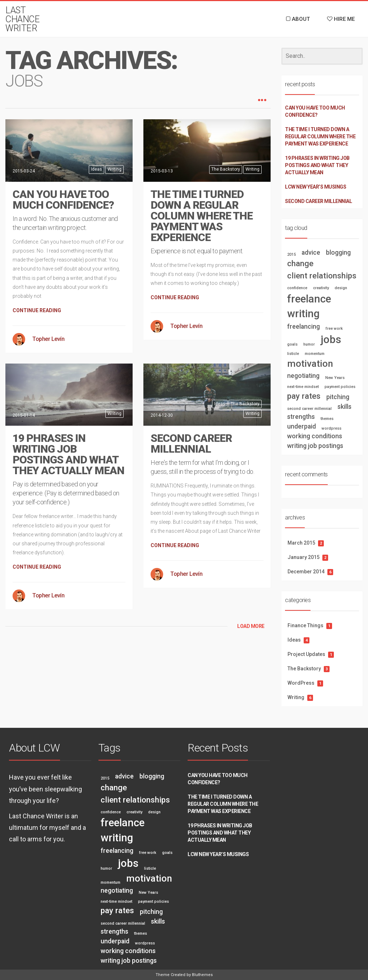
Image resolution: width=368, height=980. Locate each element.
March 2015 (301, 543)
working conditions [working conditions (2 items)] (315, 436)
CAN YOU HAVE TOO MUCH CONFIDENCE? (63, 200)
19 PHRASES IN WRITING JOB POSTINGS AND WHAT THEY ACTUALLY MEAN (68, 454)
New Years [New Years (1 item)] (335, 378)
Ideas (96, 169)
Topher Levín (48, 339)
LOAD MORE (251, 626)
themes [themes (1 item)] (327, 419)
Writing (114, 169)
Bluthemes (202, 975)
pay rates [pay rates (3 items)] (304, 396)
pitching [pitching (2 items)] (338, 397)
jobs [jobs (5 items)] (331, 339)
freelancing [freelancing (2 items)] (303, 327)
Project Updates (306, 654)
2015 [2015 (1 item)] (291, 255)
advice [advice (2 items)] (311, 253)
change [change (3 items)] (300, 263)
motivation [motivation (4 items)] (310, 364)
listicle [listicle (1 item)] (293, 354)
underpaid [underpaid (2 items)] (302, 426)
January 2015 (303, 557)
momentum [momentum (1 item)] (315, 354)
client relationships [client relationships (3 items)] (322, 276)
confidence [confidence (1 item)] (297, 288)
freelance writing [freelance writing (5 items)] (309, 306)
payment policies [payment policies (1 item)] (340, 387)
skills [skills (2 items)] (344, 407)
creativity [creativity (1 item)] (321, 288)
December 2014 (306, 572)
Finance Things (305, 625)
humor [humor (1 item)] (309, 344)
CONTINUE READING (37, 310)
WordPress (301, 683)
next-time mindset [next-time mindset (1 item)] (303, 387)
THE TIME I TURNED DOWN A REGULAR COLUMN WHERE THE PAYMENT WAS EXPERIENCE (202, 216)
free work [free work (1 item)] (334, 329)
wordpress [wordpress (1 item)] (332, 428)
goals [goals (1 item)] (292, 344)
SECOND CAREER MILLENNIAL (191, 443)
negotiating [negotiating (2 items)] (303, 376)
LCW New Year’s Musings (316, 187)
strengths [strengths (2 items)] (301, 417)
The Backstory (226, 169)
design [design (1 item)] (341, 288)
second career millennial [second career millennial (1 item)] (309, 409)
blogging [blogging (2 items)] (338, 253)
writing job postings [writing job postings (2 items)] (315, 446)
